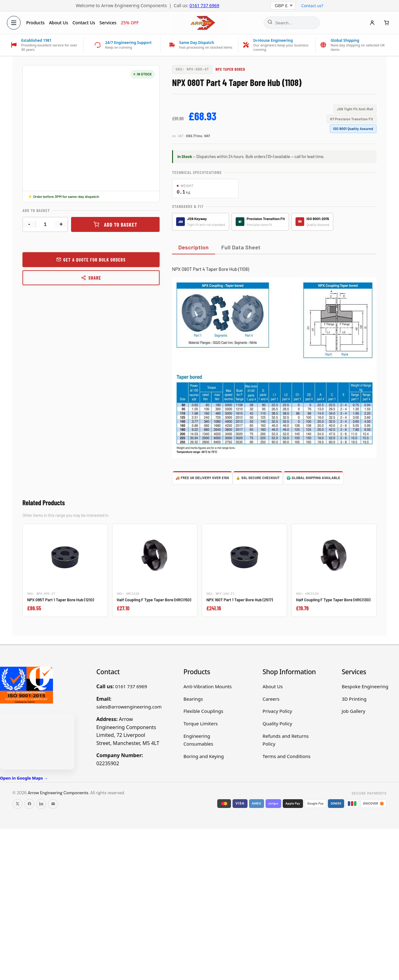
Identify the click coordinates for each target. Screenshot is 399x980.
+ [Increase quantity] (61, 224)
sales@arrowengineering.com (129, 707)
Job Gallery (353, 711)
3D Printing (354, 699)
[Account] (372, 23)
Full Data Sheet (241, 247)
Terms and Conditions (286, 756)
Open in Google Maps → (24, 778)
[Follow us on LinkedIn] (41, 804)
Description (194, 247)
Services (109, 23)
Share (91, 278)
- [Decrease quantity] (29, 224)
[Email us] (53, 804)
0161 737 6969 (204, 5)
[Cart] (386, 23)
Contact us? (312, 6)
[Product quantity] (45, 224)
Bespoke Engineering (365, 686)
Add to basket (121, 224)
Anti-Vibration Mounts (208, 686)
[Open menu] (14, 23)
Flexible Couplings (204, 711)
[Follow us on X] (17, 804)
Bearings (193, 699)
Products (36, 23)
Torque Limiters (201, 723)
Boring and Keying (204, 756)
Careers (271, 699)
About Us (59, 23)
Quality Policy (277, 723)
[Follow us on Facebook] (29, 804)
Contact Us (85, 23)
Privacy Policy (277, 711)
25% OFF (130, 23)
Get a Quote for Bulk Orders (94, 260)
